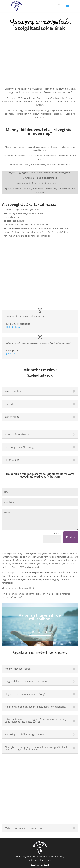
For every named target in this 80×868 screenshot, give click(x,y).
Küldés (71, 537)
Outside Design (14, 327)
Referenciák (40, 632)
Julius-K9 (11, 354)
